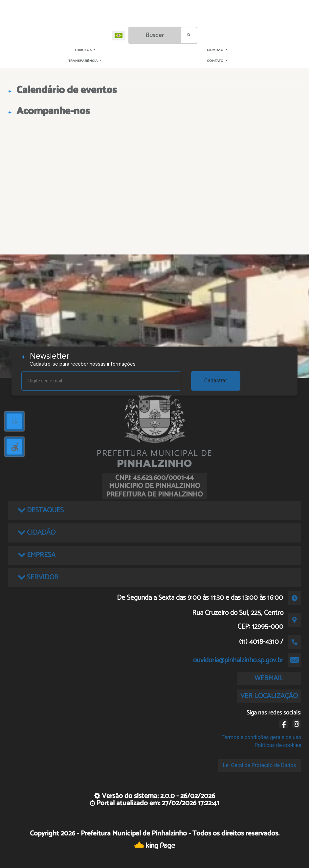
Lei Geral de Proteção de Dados (260, 765)
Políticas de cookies (278, 745)
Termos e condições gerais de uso (261, 737)
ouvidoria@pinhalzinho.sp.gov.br (238, 660)
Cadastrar (216, 381)
